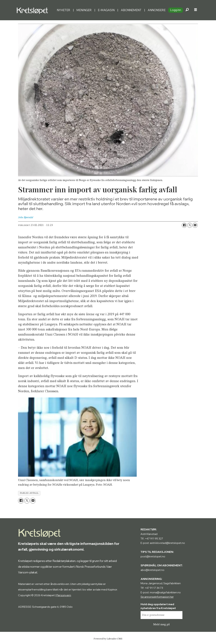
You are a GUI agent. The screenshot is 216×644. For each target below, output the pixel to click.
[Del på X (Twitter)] (190, 225)
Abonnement (131, 10)
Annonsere (157, 10)
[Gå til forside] (35, 10)
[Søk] (187, 10)
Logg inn (176, 10)
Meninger (84, 10)
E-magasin (106, 10)
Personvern (64, 595)
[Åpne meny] (196, 10)
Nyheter (64, 10)
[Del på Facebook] (184, 225)
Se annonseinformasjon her (157, 597)
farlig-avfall (29, 493)
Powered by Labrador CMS (108, 639)
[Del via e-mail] (195, 225)
